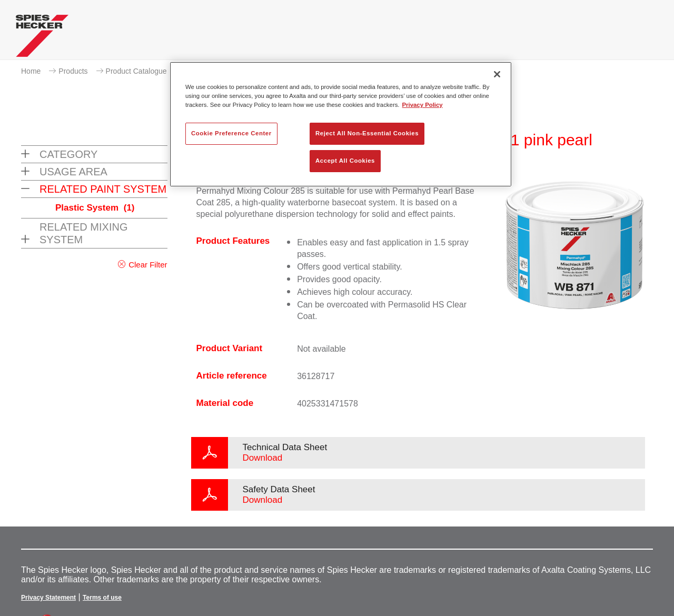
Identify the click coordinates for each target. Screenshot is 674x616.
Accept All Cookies (345, 161)
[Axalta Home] (42, 38)
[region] (341, 124)
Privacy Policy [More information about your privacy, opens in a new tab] (423, 105)
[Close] (497, 74)
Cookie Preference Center (231, 133)
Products (73, 71)
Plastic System (95, 208)
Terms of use (102, 598)
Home (31, 71)
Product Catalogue (136, 71)
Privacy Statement (48, 598)
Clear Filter (148, 265)
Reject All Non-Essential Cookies (367, 133)
